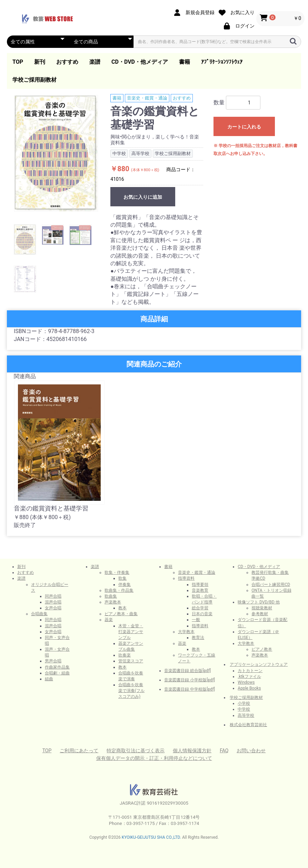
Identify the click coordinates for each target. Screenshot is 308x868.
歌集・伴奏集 (117, 572)
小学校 (244, 703)
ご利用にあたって (79, 751)
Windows (246, 682)
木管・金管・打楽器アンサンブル (131, 632)
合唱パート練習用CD (271, 585)
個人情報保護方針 (192, 751)
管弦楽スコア (131, 661)
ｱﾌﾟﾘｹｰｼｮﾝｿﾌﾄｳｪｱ (222, 62)
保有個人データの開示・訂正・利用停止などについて (154, 758)
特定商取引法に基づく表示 (136, 751)
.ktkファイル (249, 676)
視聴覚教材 (262, 608)
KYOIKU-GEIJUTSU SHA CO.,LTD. (151, 837)
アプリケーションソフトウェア (259, 664)
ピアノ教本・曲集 (121, 614)
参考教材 (260, 614)
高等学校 (246, 715)
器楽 (109, 620)
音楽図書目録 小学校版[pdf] (190, 680)
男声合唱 (53, 661)
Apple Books (249, 688)
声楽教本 (113, 602)
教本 (122, 608)
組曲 (49, 679)
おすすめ (67, 62)
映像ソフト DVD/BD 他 (259, 602)
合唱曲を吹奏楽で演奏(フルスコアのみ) (131, 691)
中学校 (244, 709)
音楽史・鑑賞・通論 (147, 98)
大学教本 (186, 632)
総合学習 (200, 608)
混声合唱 (53, 602)
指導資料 (186, 578)
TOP (18, 62)
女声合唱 (53, 608)
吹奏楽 (125, 655)
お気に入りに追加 (143, 197)
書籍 (185, 62)
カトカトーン (250, 671)
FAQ (224, 751)
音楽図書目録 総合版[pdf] (187, 671)
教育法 (198, 638)
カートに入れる (244, 127)
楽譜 (95, 62)
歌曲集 (111, 596)
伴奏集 (125, 585)
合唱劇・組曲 (57, 673)
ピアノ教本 (262, 649)
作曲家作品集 (57, 667)
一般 (196, 620)
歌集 (122, 578)
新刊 (40, 62)
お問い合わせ (251, 751)
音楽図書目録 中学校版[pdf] (190, 689)
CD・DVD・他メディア (140, 62)
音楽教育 (200, 590)
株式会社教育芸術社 (248, 725)
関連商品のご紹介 (154, 364)
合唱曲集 (39, 614)
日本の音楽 (202, 614)
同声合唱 (53, 596)
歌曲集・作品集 (119, 590)
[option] (56, 153)
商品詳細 (154, 319)
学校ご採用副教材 (34, 80)
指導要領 (200, 585)
